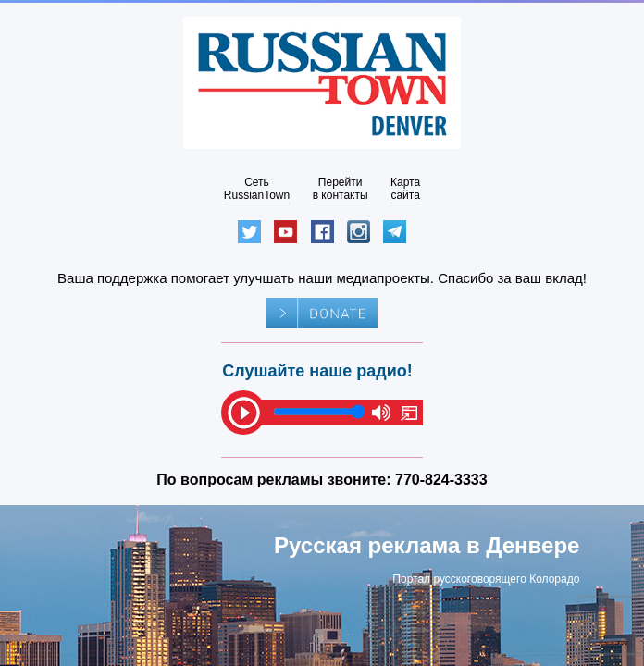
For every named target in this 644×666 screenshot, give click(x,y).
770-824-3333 (441, 480)
